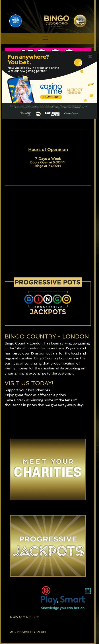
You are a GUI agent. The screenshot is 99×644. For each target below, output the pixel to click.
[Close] (90, 56)
